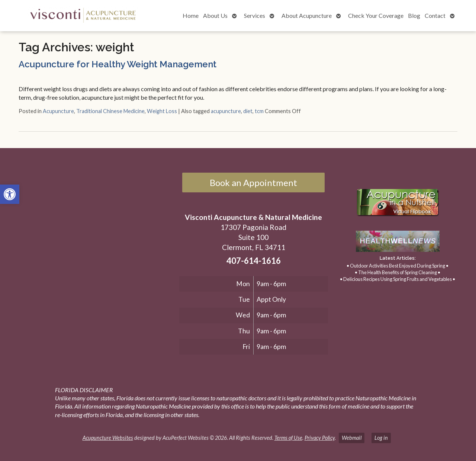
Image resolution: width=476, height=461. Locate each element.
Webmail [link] (352, 438)
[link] (10, 194)
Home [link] (191, 15)
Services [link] (255, 15)
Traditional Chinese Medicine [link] (110, 111)
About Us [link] (215, 15)
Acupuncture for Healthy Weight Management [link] (118, 64)
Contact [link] (435, 15)
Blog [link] (414, 15)
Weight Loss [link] (162, 111)
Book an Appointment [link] (253, 183)
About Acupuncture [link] (307, 15)
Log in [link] (381, 438)
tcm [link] (259, 111)
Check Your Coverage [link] (376, 15)
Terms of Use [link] (288, 438)
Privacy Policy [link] (320, 438)
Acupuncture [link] (58, 111)
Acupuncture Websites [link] (108, 438)
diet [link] (248, 111)
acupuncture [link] (226, 111)
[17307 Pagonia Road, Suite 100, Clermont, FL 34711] (92, 249)
